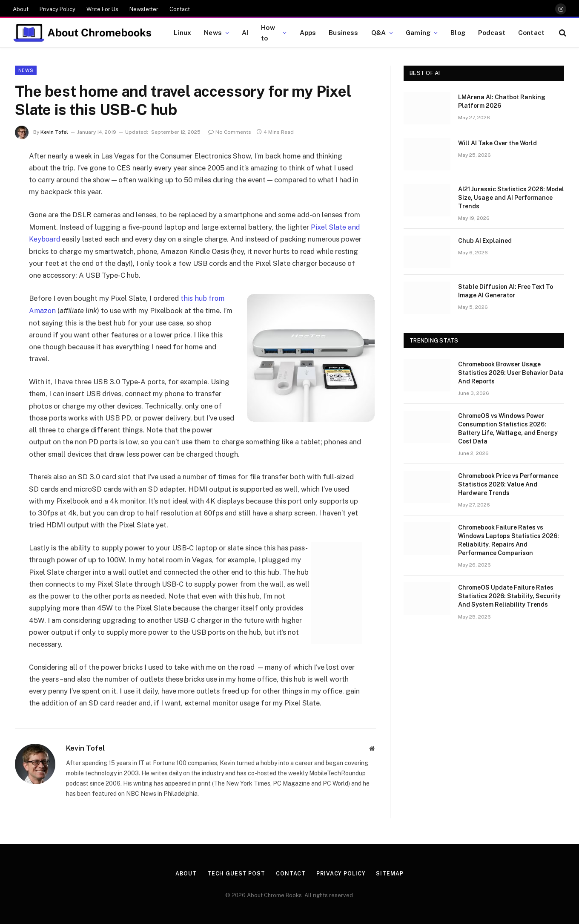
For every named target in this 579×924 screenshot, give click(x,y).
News (213, 32)
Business (343, 32)
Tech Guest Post (235, 873)
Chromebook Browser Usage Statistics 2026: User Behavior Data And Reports (511, 373)
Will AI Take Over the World (497, 143)
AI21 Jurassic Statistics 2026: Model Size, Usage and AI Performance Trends (511, 198)
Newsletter (144, 9)
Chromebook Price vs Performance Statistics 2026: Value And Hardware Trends (508, 484)
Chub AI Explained (485, 241)
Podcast (492, 32)
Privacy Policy (57, 9)
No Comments (230, 132)
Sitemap (391, 873)
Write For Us (102, 9)
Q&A (378, 32)
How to (268, 33)
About (21, 9)
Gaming (418, 32)
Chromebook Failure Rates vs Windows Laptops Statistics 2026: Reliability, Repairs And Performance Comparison (509, 540)
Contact (180, 9)
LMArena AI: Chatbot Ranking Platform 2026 (502, 101)
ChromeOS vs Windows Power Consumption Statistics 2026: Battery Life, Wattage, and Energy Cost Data (508, 429)
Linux (182, 32)
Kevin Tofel (54, 132)
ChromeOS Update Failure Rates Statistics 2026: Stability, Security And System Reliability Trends (509, 596)
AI (245, 32)
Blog (458, 32)
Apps (308, 32)
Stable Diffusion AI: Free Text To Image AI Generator (506, 291)
